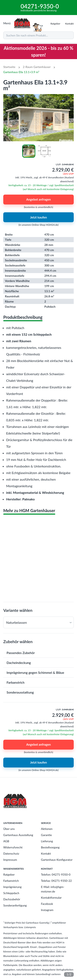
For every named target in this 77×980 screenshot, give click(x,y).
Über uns (9, 829)
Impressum (10, 860)
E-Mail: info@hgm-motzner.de (53, 889)
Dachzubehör (12, 899)
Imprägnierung (12, 887)
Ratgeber (9, 874)
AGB (6, 841)
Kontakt (46, 853)
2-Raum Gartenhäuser (37, 67)
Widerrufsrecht (13, 847)
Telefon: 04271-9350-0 (56, 874)
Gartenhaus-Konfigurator (57, 860)
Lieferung (47, 841)
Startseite (9, 67)
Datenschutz (11, 853)
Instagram (47, 910)
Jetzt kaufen (38, 217)
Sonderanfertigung (15, 905)
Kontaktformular (51, 898)
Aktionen (47, 829)
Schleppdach (11, 893)
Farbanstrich (11, 881)
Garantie (47, 835)
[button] (38, 622)
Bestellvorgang (50, 847)
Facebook (47, 904)
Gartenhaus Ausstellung (18, 835)
